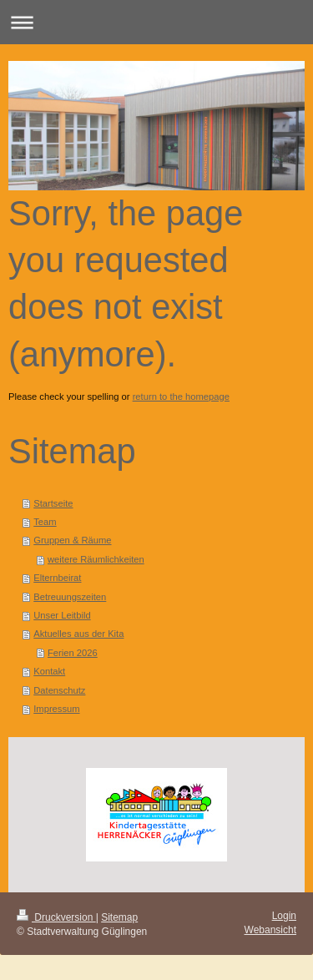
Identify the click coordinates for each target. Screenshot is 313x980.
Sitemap (119, 917)
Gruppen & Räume (72, 540)
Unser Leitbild (62, 615)
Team (45, 522)
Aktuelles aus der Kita (78, 634)
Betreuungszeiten (70, 597)
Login (284, 916)
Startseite (53, 503)
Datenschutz (59, 690)
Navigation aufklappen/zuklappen (156, 22)
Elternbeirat (57, 578)
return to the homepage (181, 397)
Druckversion (56, 917)
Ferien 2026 (73, 653)
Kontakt (49, 671)
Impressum (56, 709)
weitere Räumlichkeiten (96, 559)
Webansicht (270, 930)
